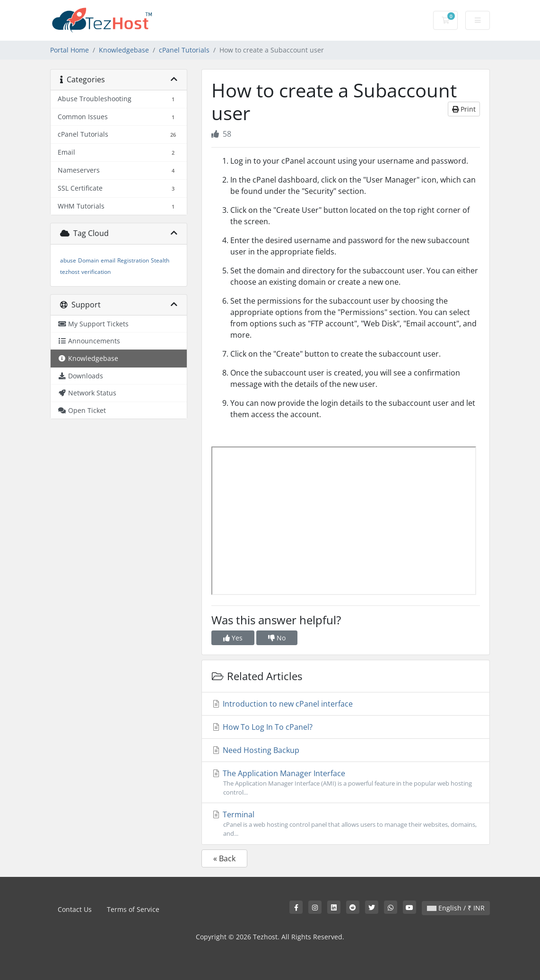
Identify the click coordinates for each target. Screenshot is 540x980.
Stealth (160, 260)
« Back (224, 858)
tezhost (70, 272)
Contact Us (75, 909)
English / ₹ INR (456, 908)
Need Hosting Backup (255, 750)
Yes (233, 638)
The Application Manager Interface (346, 783)
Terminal (346, 824)
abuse (68, 260)
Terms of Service (133, 909)
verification (96, 272)
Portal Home (70, 50)
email (108, 260)
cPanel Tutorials (184, 50)
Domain (88, 260)
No (277, 638)
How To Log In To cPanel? (262, 727)
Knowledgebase (124, 50)
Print (464, 109)
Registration (133, 260)
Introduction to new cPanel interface (282, 704)
